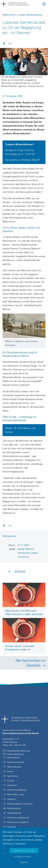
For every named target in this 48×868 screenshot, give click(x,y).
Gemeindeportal (14, 813)
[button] (44, 5)
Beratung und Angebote (18, 822)
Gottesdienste (13, 757)
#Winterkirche (9, 536)
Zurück (20, 571)
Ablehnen (24, 862)
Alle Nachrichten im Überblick (30, 663)
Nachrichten (12, 776)
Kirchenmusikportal (15, 762)
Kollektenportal (13, 808)
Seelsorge (11, 827)
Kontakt (10, 781)
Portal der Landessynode (18, 818)
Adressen (11, 799)
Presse (10, 771)
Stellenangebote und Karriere (20, 804)
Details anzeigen (24, 856)
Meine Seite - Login (15, 794)
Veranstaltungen (14, 767)
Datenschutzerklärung (17, 790)
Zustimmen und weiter (24, 851)
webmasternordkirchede (18, 751)
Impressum (12, 785)
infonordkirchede (15, 754)
